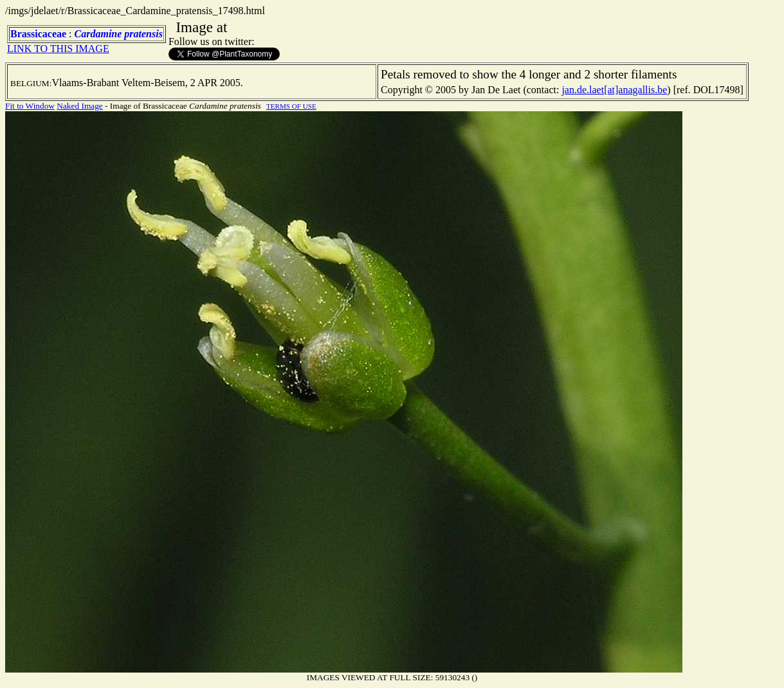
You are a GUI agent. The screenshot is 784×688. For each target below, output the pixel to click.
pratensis (143, 34)
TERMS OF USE (291, 106)
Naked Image (79, 106)
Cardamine (98, 34)
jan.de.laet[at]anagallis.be (614, 90)
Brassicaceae (38, 34)
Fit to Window (30, 106)
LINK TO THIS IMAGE (58, 49)
